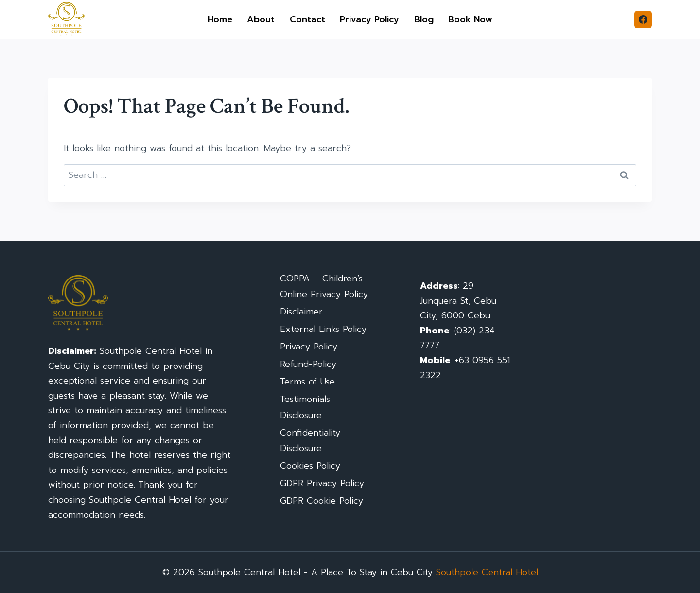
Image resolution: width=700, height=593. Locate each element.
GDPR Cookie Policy (322, 501)
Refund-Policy (308, 364)
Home (220, 19)
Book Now (470, 19)
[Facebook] (643, 19)
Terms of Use (307, 382)
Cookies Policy (310, 466)
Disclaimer (301, 312)
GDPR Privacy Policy (322, 483)
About (261, 19)
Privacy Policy (369, 19)
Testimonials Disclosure (305, 407)
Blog (424, 19)
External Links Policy (323, 329)
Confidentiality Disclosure (310, 440)
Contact (307, 19)
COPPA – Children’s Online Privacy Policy (324, 286)
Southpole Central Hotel (487, 572)
